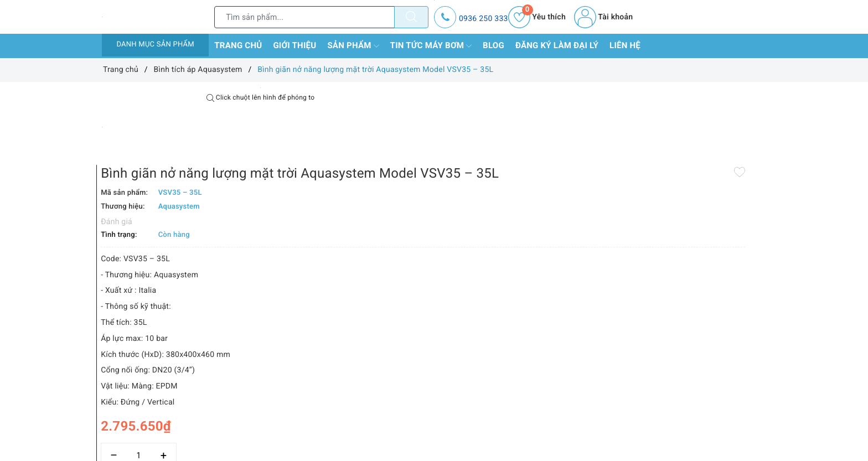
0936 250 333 (484, 19)
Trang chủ (238, 45)
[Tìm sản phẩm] (304, 17)
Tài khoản (603, 17)
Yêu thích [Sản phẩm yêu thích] (537, 17)
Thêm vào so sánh (416, 434)
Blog (494, 45)
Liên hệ (625, 45)
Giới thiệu (294, 45)
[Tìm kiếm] (411, 17)
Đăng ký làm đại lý (557, 45)
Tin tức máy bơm (431, 46)
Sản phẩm (353, 46)
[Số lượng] (422, 410)
